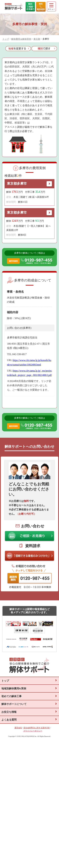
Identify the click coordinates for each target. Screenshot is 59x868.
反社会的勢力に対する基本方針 (37, 728)
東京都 (37, 39)
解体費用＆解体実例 (21, 39)
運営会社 (18, 728)
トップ (6, 39)
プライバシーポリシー (33, 731)
